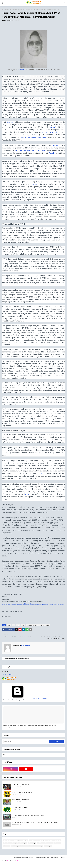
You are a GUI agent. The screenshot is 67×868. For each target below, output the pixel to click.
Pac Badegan (48, 846)
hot (13, 625)
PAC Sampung (49, 843)
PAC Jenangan (42, 840)
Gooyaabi (20, 861)
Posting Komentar (7, 674)
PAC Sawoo (57, 843)
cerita (9, 625)
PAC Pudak (40, 843)
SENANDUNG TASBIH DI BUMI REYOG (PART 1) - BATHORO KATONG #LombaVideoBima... (35, 823)
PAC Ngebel (15, 843)
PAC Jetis (50, 840)
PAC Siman (7, 846)
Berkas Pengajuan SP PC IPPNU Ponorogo (23, 857)
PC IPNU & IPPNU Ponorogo (36, 846)
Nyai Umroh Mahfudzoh (32, 625)
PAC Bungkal (24, 840)
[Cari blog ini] (26, 741)
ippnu (18, 625)
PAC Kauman (57, 840)
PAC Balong (16, 840)
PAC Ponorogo (32, 843)
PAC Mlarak (7, 843)
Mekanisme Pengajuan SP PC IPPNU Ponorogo (47, 857)
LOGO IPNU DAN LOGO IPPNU (20, 807)
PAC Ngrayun (23, 843)
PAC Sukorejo (23, 846)
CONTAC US (62, 857)
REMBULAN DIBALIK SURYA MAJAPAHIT (23, 792)
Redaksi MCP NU (6, 20)
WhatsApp (6, 755)
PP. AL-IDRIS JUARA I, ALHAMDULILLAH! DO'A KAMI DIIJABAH (28, 815)
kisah (23, 625)
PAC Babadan (8, 840)
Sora (8, 861)
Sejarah (42, 625)
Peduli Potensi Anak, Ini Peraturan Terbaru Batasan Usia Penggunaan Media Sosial (30, 726)
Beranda (4, 9)
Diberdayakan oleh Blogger (25, 698)
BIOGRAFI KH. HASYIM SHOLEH (20, 785)
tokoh (8, 9)
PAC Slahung (15, 846)
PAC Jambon (33, 840)
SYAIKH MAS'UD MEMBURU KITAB (21, 800)
